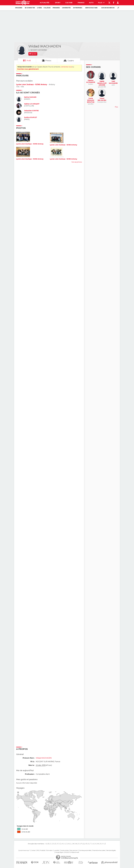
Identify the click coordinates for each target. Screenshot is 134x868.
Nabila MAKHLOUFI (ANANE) (102, 83)
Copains (71, 61)
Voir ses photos (77, 162)
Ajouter (34, 54)
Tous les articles (64, 850)
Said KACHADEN (113, 82)
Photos (48, 61)
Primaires (56, 8)
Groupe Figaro (59, 852)
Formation (49, 850)
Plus (101, 3)
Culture (69, 3)
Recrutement (74, 850)
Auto (91, 3)
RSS (38, 850)
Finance (81, 3)
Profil (29, 61)
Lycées (39, 8)
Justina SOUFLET (31, 117)
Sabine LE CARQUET (32, 104)
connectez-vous (66, 67)
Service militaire (91, 8)
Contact (33, 850)
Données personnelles (85, 850)
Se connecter (30, 8)
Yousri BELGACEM (102, 99)
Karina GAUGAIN (30, 97)
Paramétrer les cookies (99, 850)
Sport (58, 3)
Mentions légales (111, 850)
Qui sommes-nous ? (24, 850)
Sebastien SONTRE (31, 111)
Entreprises (78, 8)
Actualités (45, 3)
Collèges (47, 8)
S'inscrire (19, 8)
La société (56, 850)
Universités (66, 8)
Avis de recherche (108, 8)
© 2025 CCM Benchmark (72, 852)
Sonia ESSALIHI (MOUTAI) (91, 100)
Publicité (43, 850)
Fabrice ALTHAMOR (91, 81)
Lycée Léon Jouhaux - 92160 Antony (32, 84)
